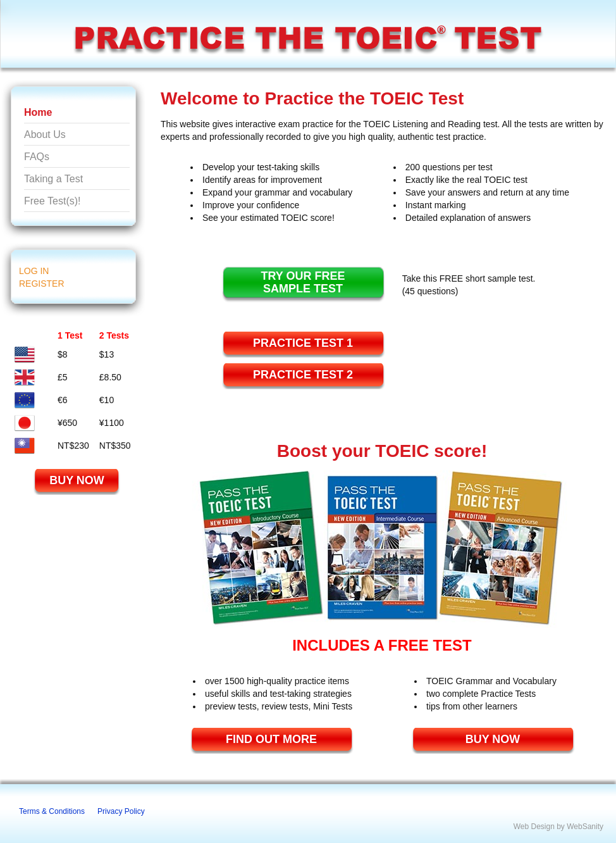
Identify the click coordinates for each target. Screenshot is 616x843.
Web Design (534, 827)
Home (38, 112)
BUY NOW (77, 480)
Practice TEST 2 (303, 375)
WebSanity (585, 827)
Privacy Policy (121, 811)
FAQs (37, 157)
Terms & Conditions (52, 811)
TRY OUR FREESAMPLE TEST (303, 282)
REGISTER (42, 284)
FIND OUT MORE (271, 739)
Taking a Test (53, 179)
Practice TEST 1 (303, 343)
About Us (45, 134)
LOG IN (34, 271)
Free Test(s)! (52, 201)
